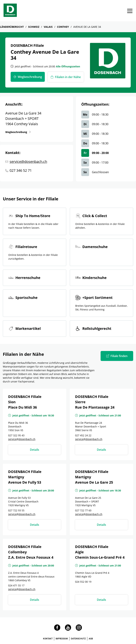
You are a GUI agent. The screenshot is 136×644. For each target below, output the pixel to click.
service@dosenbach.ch (28, 162)
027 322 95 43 (16, 435)
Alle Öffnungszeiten (68, 66)
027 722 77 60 (83, 510)
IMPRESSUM (62, 639)
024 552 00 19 (83, 582)
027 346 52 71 (21, 170)
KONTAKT (48, 639)
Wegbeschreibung (17, 132)
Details (35, 450)
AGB (91, 639)
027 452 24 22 (83, 435)
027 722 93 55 (16, 510)
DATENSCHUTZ (78, 639)
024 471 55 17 (16, 585)
